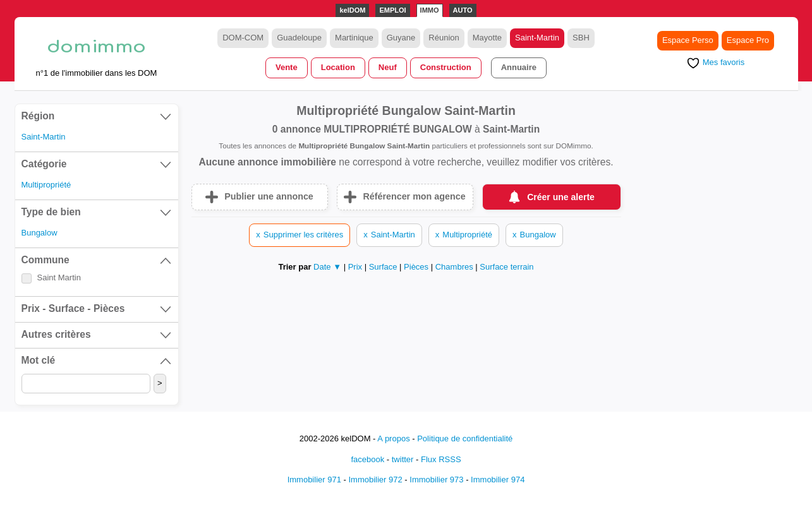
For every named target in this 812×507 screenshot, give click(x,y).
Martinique (354, 38)
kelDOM (352, 10)
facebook (367, 459)
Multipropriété (46, 185)
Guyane (401, 38)
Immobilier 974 (498, 480)
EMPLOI (392, 10)
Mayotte (487, 38)
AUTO (463, 10)
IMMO (430, 10)
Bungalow (39, 233)
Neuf (388, 67)
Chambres (456, 267)
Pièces (417, 267)
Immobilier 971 (314, 480)
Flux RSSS (441, 459)
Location (338, 67)
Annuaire (519, 67)
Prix (356, 267)
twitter (403, 459)
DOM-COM (243, 38)
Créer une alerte (561, 197)
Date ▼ (327, 267)
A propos (393, 438)
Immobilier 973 (436, 480)
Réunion (444, 38)
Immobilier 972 (375, 480)
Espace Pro (748, 40)
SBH (581, 38)
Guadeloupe (299, 38)
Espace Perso (688, 40)
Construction (446, 67)
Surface (384, 267)
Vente (287, 67)
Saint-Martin (537, 38)
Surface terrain (506, 267)
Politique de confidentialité (465, 438)
